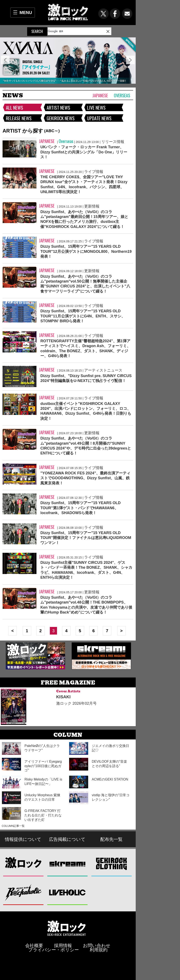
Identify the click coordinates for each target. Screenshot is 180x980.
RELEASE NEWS (19, 118)
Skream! (68, 864)
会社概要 (34, 945)
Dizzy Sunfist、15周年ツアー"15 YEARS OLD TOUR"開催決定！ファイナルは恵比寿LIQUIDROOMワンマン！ (86, 538)
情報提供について (23, 839)
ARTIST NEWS (58, 107)
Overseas (122, 95)
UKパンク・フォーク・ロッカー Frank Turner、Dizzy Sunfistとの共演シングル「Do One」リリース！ (84, 152)
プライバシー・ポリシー (54, 950)
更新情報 (92, 206)
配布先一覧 (111, 839)
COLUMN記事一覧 (13, 826)
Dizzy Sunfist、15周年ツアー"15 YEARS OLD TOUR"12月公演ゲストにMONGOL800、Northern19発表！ (86, 251)
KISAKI (63, 697)
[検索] (70, 31)
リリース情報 (113, 142)
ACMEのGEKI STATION (110, 779)
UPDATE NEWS (99, 118)
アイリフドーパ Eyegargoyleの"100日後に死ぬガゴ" (43, 766)
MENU (26, 13)
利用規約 (99, 950)
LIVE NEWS (96, 107)
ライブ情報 (94, 172)
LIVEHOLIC (68, 892)
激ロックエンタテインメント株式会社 (67, 928)
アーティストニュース (103, 370)
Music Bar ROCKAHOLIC (23, 892)
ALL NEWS (15, 107)
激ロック (23, 864)
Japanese (100, 95)
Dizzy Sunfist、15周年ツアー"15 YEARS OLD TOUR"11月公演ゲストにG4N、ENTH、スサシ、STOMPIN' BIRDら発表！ (83, 316)
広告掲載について (67, 839)
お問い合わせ (97, 945)
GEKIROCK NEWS (61, 118)
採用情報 (63, 945)
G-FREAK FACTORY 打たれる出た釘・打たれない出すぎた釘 (43, 815)
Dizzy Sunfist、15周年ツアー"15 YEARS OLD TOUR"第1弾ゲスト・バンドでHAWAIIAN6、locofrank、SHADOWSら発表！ (80, 508)
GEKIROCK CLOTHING (112, 864)
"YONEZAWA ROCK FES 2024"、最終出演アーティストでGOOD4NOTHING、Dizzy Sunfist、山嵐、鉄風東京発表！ (85, 478)
